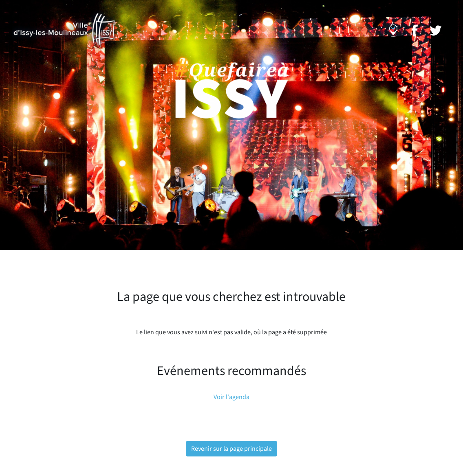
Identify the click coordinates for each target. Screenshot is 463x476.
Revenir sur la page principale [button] (231, 449)
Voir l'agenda (231, 397)
